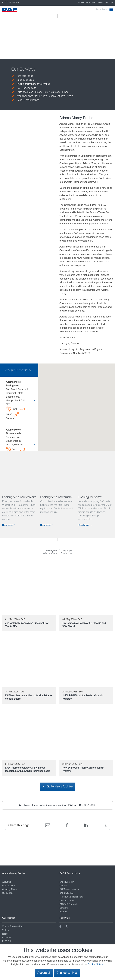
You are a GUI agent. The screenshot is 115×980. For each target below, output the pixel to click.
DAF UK (63, 886)
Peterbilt (63, 912)
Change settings (67, 973)
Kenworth (64, 908)
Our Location (8, 886)
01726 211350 (10, 3)
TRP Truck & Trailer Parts (72, 897)
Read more (8, 525)
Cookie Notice (95, 965)
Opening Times (9, 889)
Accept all (44, 973)
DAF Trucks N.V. (67, 882)
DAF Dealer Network (69, 889)
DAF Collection (105, 3)
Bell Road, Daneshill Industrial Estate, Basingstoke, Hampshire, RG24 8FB (17, 400)
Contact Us (8, 893)
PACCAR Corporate (69, 904)
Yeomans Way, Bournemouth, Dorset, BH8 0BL (15, 444)
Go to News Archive (57, 787)
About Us (7, 882)
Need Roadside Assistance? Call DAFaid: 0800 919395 (57, 805)
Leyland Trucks (67, 901)
